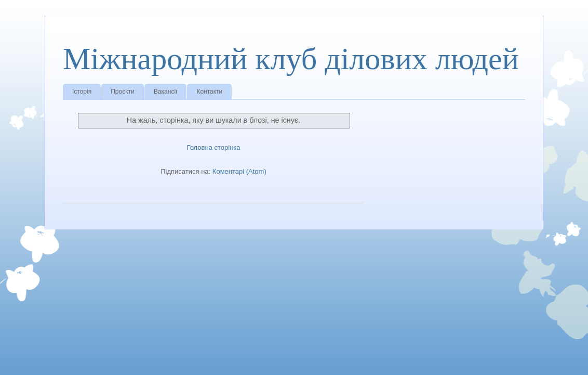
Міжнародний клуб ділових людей (291, 59)
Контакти (209, 92)
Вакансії (166, 92)
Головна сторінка (213, 147)
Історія (82, 92)
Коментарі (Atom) (239, 171)
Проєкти (123, 92)
